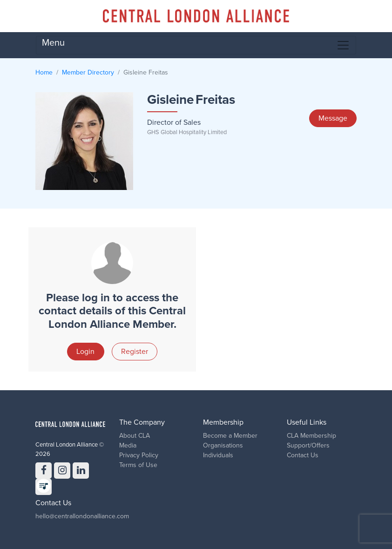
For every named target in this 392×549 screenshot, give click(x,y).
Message (333, 118)
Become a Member (230, 436)
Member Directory (88, 72)
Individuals (218, 455)
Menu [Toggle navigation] (196, 45)
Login (85, 352)
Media (128, 445)
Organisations (223, 445)
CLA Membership (311, 436)
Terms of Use (138, 465)
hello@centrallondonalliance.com (82, 516)
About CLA (135, 436)
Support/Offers (308, 445)
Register (135, 352)
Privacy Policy (139, 455)
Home (44, 72)
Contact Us (303, 455)
